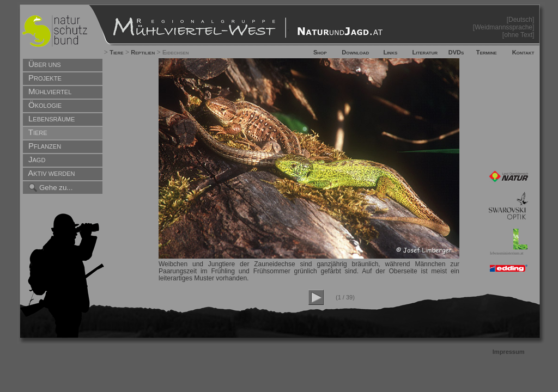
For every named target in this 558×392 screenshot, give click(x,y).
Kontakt (523, 52)
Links (390, 52)
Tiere (116, 52)
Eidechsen (176, 52)
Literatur (425, 52)
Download (355, 52)
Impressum (509, 352)
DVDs (456, 52)
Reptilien (143, 52)
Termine (487, 52)
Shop (320, 52)
